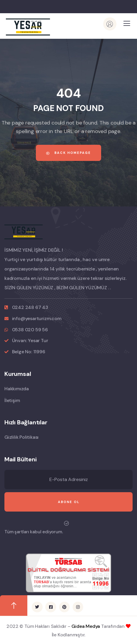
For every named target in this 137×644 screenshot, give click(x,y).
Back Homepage (68, 153)
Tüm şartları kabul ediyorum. (34, 532)
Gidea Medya (86, 626)
